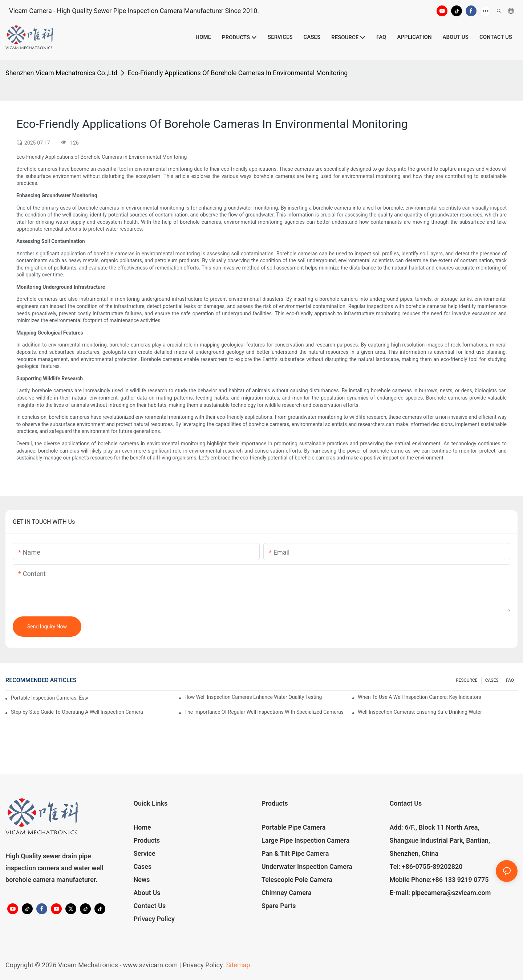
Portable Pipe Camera (293, 827)
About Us (147, 893)
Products (147, 840)
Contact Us (150, 906)
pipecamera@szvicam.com (451, 893)
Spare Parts (279, 906)
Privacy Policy (154, 919)
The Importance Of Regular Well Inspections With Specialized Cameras (264, 712)
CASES (492, 680)
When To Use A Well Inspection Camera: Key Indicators (419, 697)
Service (145, 853)
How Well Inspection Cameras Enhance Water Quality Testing (253, 697)
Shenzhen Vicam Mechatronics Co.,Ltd (61, 73)
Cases (143, 866)
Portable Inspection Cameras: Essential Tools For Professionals (49, 698)
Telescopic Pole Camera (297, 880)
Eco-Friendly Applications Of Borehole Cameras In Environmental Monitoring (238, 73)
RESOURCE (467, 680)
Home (142, 827)
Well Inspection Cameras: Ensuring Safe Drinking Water (420, 712)
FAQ (510, 680)
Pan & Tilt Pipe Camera (295, 853)
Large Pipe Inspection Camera (305, 840)
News (142, 880)
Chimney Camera (287, 893)
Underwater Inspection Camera (307, 866)
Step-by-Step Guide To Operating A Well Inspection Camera (77, 712)
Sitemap (237, 965)
